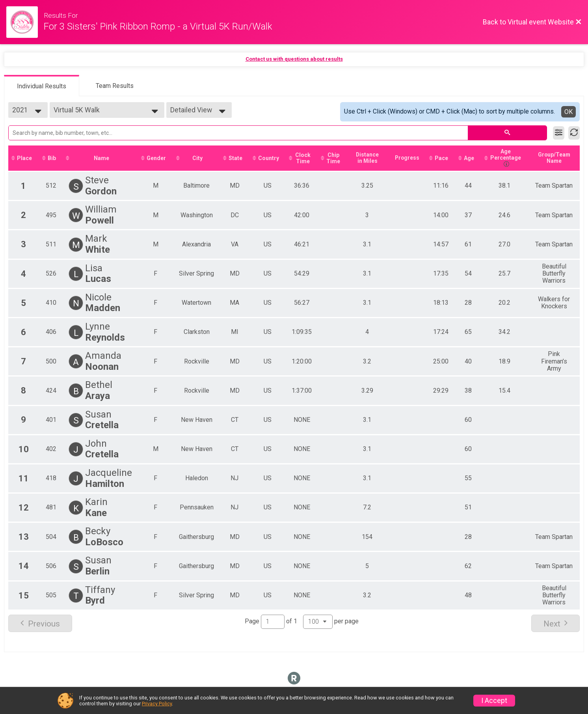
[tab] (42, 86)
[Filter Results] (559, 133)
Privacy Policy (157, 704)
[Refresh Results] (574, 133)
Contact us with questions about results (294, 59)
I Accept (494, 701)
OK (568, 112)
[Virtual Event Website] (25, 22)
